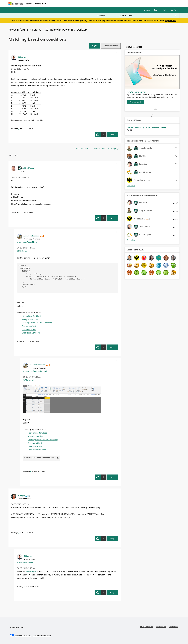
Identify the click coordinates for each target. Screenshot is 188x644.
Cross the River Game (31, 333)
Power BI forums (18, 29)
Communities (85, 3)
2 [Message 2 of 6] (19, 533)
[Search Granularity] (106, 16)
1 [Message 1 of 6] (19, 129)
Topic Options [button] (110, 46)
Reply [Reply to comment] (112, 218)
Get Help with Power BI (59, 29)
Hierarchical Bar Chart (31, 316)
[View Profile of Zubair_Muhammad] (31, 236)
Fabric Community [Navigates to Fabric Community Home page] (36, 4)
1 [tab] (148, 108)
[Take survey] (135, 102)
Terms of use (161, 627)
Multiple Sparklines (30, 319)
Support (118, 3)
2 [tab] (150, 108)
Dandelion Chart (29, 329)
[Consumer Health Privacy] (42, 635)
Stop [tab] (155, 108)
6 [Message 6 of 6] (31, 471)
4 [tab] (153, 108)
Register (147, 10)
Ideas (74, 3)
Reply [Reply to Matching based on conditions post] (112, 135)
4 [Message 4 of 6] (19, 212)
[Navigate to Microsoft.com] (16, 4)
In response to (27, 242)
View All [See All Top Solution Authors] (131, 186)
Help (165, 10)
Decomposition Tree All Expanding (37, 323)
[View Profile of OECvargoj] (22, 57)
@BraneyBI (31, 571)
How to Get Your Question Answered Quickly (147, 128)
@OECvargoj (23, 251)
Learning (107, 3)
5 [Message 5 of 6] (25, 341)
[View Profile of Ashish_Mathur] (28, 168)
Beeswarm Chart (29, 326)
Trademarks (174, 627)
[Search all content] (148, 16)
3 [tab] (151, 108)
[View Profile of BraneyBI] (21, 495)
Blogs (97, 3)
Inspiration (63, 3)
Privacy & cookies (146, 627)
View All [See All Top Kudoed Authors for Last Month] (131, 240)
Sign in (156, 10)
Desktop (82, 29)
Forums (52, 3)
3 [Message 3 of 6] (25, 586)
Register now (171, 21)
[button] (95, 46)
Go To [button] (174, 10)
